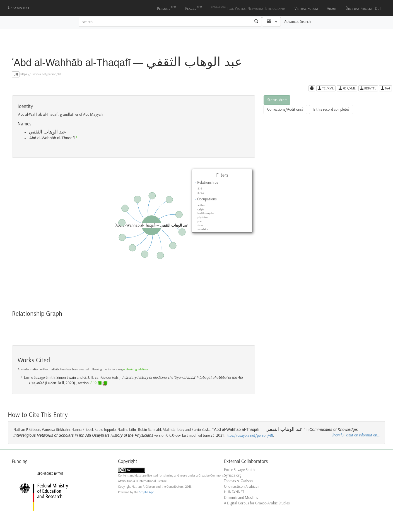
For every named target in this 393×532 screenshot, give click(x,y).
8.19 (200, 189)
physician (202, 217)
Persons (167, 8)
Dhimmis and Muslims (241, 498)
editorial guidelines (136, 369)
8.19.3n (96, 383)
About (332, 8)
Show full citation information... (355, 435)
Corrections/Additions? (285, 109)
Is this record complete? (331, 109)
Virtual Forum (306, 8)
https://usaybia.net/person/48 (249, 435)
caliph (201, 210)
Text (385, 88)
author (201, 205)
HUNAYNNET (234, 492)
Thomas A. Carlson (238, 481)
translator (203, 229)
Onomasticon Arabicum (242, 486)
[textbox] (165, 22)
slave (200, 225)
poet (200, 221)
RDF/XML (347, 88)
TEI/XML (326, 88)
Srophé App (147, 492)
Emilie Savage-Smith (239, 470)
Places (194, 8)
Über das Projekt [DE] (363, 8)
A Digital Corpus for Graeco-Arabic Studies (257, 503)
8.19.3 (201, 193)
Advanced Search (297, 22)
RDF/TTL (368, 88)
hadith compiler (206, 213)
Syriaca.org (233, 475)
